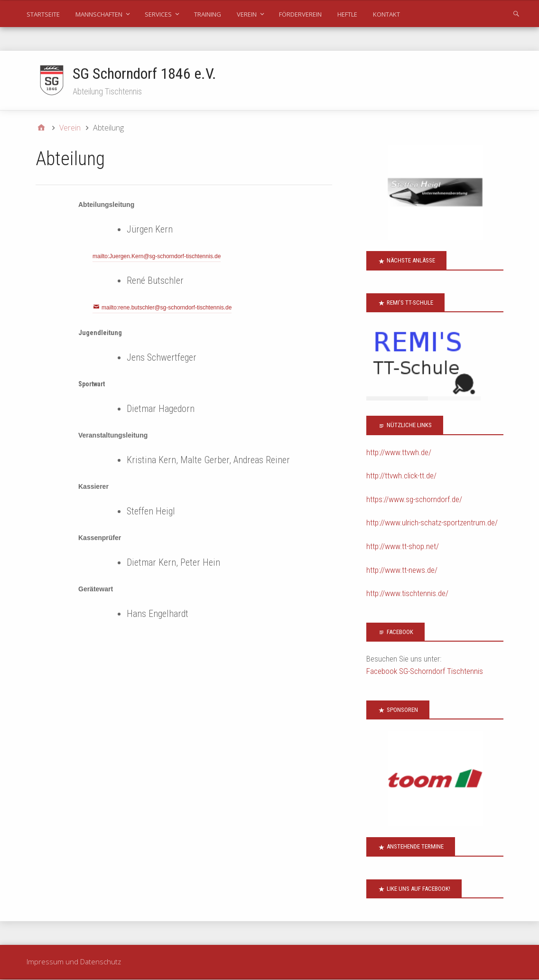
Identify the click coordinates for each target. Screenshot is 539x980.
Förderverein (300, 14)
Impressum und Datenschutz (74, 962)
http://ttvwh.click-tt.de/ (401, 476)
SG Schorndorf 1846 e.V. (144, 74)
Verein (247, 14)
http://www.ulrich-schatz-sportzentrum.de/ (432, 523)
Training (208, 14)
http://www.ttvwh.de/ (399, 453)
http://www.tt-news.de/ (402, 570)
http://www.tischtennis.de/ (407, 594)
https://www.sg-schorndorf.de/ (414, 500)
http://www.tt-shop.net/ (403, 547)
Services (158, 14)
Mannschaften (99, 14)
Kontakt (386, 14)
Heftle (347, 14)
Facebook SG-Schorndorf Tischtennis (425, 672)
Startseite (43, 14)
